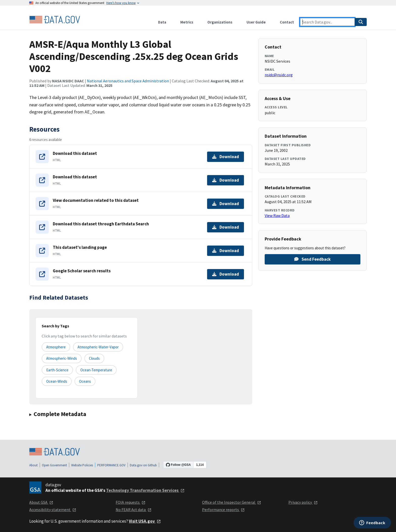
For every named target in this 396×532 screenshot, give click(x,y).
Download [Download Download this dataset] (226, 157)
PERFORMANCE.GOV (111, 465)
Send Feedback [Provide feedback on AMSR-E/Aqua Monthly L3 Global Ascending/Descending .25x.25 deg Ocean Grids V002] (312, 259)
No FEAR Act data (134, 510)
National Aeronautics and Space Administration (128, 81)
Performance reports (223, 510)
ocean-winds (57, 381)
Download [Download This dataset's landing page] (226, 251)
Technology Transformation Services (145, 490)
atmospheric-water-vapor (98, 347)
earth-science (57, 370)
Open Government (54, 465)
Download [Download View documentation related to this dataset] (226, 204)
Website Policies (82, 465)
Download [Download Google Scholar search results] (226, 274)
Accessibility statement (53, 510)
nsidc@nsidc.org (279, 75)
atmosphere (56, 347)
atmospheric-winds (62, 358)
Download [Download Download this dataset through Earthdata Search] (226, 227)
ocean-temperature (96, 370)
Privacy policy (303, 502)
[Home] (55, 20)
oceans (85, 381)
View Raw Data (277, 215)
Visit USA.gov (145, 521)
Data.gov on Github (143, 465)
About (33, 465)
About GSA (41, 502)
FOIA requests (131, 502)
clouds (94, 358)
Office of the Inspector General (232, 502)
